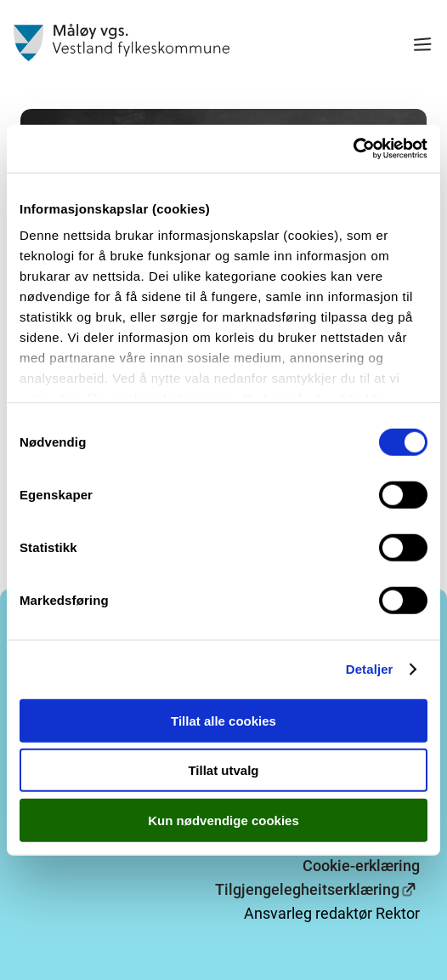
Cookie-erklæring (361, 866)
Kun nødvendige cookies (223, 820)
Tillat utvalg (223, 770)
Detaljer (370, 669)
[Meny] (422, 46)
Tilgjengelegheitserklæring (307, 889)
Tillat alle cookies (223, 720)
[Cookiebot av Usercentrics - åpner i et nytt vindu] (353, 149)
